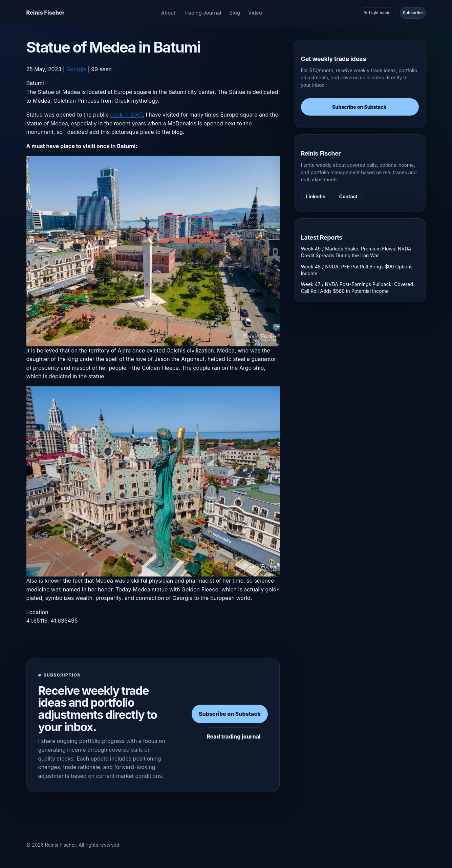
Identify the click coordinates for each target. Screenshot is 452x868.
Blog (235, 13)
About (168, 13)
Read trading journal (233, 736)
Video (255, 13)
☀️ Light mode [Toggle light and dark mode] (377, 13)
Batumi (35, 83)
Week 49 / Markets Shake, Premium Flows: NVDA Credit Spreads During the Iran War (356, 252)
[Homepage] (46, 13)
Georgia (76, 69)
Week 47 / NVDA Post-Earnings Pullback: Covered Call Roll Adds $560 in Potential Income (357, 288)
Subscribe (413, 13)
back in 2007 (127, 115)
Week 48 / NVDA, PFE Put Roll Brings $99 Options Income (357, 270)
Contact (348, 196)
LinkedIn (316, 196)
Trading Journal (202, 13)
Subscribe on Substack (230, 714)
